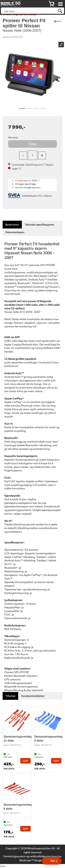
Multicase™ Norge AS (32, 860)
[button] (52, 861)
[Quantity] (33, 155)
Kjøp (32, 144)
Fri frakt (19, 180)
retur (38, 187)
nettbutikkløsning (40, 856)
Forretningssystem (14, 856)
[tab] (12, 225)
